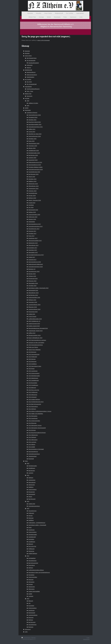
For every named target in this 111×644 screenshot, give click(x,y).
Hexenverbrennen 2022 (35, 115)
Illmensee (31, 518)
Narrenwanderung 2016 (35, 262)
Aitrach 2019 (32, 177)
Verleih (27, 108)
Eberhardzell (32, 494)
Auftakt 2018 (32, 504)
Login (88, 638)
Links (26, 632)
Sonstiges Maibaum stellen (35, 167)
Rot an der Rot (32, 546)
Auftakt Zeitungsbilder (34, 591)
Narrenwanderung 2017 (35, 224)
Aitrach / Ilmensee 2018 (35, 200)
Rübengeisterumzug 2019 (35, 162)
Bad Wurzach (32, 499)
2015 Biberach (32, 388)
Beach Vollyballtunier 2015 (35, 338)
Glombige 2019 (32, 179)
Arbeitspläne (32, 222)
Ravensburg (32, 565)
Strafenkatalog (30, 77)
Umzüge (27, 98)
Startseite (27, 51)
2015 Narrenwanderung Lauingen (37, 340)
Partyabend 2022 (33, 117)
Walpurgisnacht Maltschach (36, 264)
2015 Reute (31, 369)
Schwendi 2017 (32, 260)
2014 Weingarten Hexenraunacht (37, 428)
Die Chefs (29, 82)
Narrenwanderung (33, 452)
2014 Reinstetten (33, 416)
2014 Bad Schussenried (35, 404)
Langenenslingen (33, 615)
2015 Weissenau (33, 395)
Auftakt (30, 594)
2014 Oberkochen (33, 435)
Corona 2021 (32, 132)
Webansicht (86, 639)
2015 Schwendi (32, 397)
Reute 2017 (31, 236)
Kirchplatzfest (32, 558)
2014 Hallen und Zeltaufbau (36, 414)
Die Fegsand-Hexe (32, 58)
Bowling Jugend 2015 (34, 326)
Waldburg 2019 (32, 181)
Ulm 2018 (31, 207)
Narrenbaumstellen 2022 (35, 124)
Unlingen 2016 (32, 276)
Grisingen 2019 (32, 191)
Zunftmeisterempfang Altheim (36, 570)
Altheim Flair (28, 94)
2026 (28, 105)
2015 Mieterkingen (33, 378)
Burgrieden (31, 539)
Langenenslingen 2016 (34, 305)
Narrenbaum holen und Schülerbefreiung (39, 572)
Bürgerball (31, 459)
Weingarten (31, 582)
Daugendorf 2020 (33, 160)
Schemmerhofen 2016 (34, 297)
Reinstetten (31, 575)
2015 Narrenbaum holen (35, 366)
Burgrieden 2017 (33, 248)
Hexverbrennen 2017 (34, 229)
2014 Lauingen (32, 442)
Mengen (31, 516)
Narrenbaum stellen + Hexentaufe (37, 525)
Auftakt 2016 (32, 314)
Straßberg (31, 520)
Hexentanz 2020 (33, 146)
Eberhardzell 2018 (33, 210)
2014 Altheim (32, 444)
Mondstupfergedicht (34, 63)
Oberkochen (32, 485)
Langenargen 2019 (33, 188)
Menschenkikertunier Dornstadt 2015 (38, 328)
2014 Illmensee (32, 423)
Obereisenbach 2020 (34, 143)
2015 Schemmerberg (34, 373)
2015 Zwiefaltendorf (34, 380)
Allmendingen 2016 (33, 293)
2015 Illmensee (32, 361)
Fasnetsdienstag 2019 (34, 172)
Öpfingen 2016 (32, 300)
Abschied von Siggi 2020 (35, 134)
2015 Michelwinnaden (34, 376)
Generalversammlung (34, 454)
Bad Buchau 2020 (33, 155)
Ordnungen (30, 65)
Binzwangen (32, 492)
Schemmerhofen (33, 577)
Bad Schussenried (33, 563)
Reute (30, 527)
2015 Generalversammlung (36, 345)
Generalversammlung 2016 (36, 267)
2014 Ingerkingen (33, 418)
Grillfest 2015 (32, 333)
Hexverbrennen (32, 511)
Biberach (31, 544)
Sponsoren (29, 96)
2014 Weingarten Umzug (35, 425)
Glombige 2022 (32, 120)
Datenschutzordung (32, 75)
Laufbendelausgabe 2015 (35, 319)
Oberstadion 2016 (33, 283)
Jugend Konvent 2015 (34, 324)
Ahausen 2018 (32, 219)
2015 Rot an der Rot (34, 390)
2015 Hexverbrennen (34, 354)
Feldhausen (31, 549)
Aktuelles (27, 53)
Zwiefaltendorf (32, 537)
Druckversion (26, 638)
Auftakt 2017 (32, 257)
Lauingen (31, 473)
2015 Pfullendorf (33, 357)
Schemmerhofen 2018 (34, 215)
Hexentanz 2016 (33, 302)
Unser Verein (28, 56)
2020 (28, 463)
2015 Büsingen (32, 352)
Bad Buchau (32, 471)
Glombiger (31, 205)
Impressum (28, 629)
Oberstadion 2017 (33, 252)
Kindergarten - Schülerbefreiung (37, 523)
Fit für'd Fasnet (32, 316)
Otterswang (31, 589)
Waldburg (31, 487)
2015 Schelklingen (33, 385)
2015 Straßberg (32, 364)
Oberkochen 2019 (33, 184)
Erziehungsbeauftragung (33, 89)
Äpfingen (31, 568)
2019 (28, 475)
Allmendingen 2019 (33, 186)
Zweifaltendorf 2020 (34, 151)
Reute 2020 (31, 141)
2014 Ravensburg (33, 407)
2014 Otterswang (33, 440)
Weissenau (31, 551)
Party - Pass (30, 91)
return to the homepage (43, 40)
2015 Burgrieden (33, 383)
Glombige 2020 (32, 139)
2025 (28, 101)
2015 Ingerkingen (33, 371)
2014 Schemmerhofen (34, 421)
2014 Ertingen (32, 430)
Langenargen (32, 480)
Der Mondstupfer (31, 60)
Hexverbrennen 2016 (34, 271)
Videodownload (32, 456)
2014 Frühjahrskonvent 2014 (36, 402)
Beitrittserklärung (31, 72)
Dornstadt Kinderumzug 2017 (36, 255)
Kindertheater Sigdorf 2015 (35, 331)
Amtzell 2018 (32, 203)
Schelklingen (32, 468)
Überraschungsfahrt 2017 (35, 241)
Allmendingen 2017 (33, 245)
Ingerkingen (31, 530)
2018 (28, 501)
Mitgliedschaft (28, 70)
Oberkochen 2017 (33, 243)
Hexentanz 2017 (33, 250)
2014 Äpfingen (32, 409)
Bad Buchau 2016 (33, 295)
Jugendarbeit (28, 87)
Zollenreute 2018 (33, 217)
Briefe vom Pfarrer (33, 347)
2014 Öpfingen (32, 437)
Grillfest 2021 (32, 129)
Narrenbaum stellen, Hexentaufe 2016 (38, 288)
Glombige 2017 (32, 233)
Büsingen (31, 627)
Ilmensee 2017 (32, 231)
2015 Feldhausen (33, 392)
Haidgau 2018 (32, 212)
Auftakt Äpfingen (33, 553)
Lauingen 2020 (32, 158)
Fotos (26, 461)
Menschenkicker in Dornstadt (36, 449)
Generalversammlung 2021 (36, 127)
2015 (28, 508)
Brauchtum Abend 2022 (35, 122)
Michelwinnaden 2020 (34, 153)
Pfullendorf (31, 513)
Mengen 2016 (32, 274)
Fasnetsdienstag (33, 193)
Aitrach (30, 497)
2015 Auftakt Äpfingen (34, 399)
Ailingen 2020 (32, 148)
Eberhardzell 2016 (33, 290)
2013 (28, 599)
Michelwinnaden (33, 466)
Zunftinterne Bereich (32, 113)
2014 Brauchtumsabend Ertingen (37, 433)
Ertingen (31, 584)
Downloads (28, 110)
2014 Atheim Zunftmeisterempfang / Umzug (40, 411)
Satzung (29, 68)
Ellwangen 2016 (33, 307)
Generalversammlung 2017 (36, 226)
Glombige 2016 (32, 286)
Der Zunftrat (28, 79)
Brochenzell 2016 (33, 279)
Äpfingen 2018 (32, 198)
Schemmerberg (32, 489)
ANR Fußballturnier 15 (34, 321)
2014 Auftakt (32, 447)
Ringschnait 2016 (33, 312)
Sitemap (33, 638)
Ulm (29, 603)
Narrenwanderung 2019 (35, 165)
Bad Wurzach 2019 (33, 174)
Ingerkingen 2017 (33, 238)
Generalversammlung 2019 (36, 169)
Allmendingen (32, 482)
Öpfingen (31, 478)
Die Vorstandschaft (32, 84)
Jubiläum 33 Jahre (33, 103)
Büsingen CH (32, 269)
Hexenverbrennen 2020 (35, 136)
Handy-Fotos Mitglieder (34, 350)
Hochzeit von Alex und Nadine (36, 343)
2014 (28, 556)
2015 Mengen (32, 359)
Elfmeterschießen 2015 (34, 335)
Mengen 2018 (32, 196)
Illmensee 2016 (32, 281)
